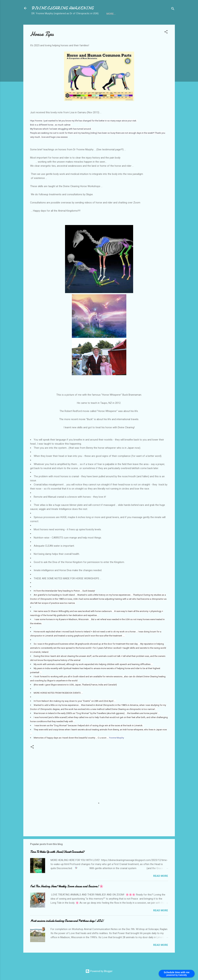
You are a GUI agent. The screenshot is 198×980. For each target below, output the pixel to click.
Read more (161, 887)
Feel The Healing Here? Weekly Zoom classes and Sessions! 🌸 (67, 898)
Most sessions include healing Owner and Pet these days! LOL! (67, 932)
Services (48, 24)
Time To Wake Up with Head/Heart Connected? (57, 863)
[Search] (173, 9)
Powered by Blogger (99, 971)
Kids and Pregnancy (96, 24)
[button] (166, 44)
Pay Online (149, 24)
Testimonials (126, 24)
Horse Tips (68, 24)
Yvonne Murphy (116, 749)
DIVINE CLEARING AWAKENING (63, 8)
